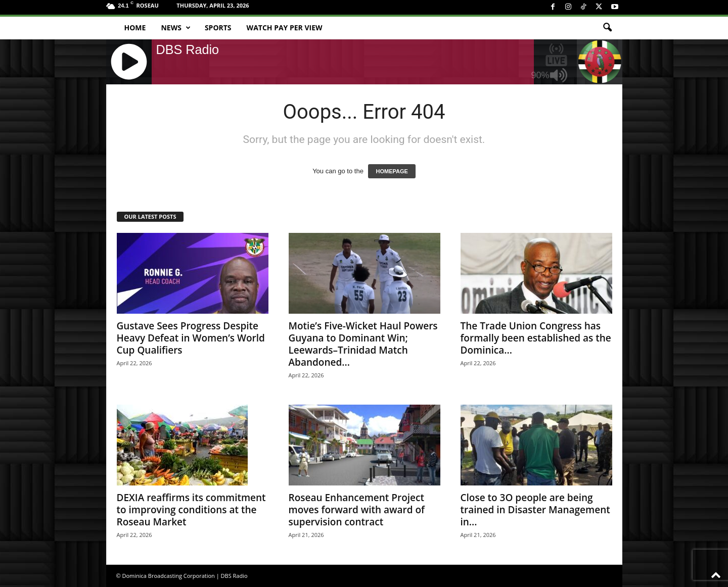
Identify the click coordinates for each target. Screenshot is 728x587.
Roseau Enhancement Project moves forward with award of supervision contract (357, 510)
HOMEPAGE (392, 171)
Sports (218, 28)
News (175, 28)
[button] (607, 28)
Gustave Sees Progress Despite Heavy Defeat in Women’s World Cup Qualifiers (191, 338)
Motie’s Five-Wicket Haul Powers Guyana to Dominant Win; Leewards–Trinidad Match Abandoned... (363, 344)
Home (135, 28)
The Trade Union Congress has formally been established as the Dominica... (536, 338)
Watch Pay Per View (285, 28)
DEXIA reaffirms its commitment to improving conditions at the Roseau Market (191, 510)
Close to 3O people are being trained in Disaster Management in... (535, 510)
